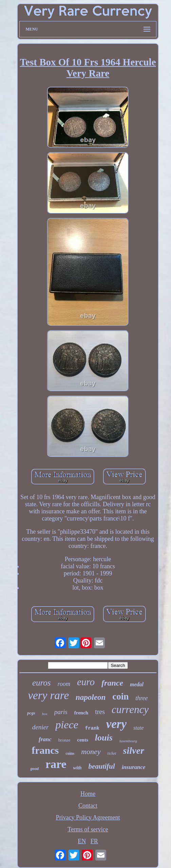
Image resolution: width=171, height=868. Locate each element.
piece (67, 725)
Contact (88, 806)
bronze (64, 740)
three (141, 698)
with (78, 768)
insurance (134, 767)
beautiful (101, 766)
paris (61, 712)
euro (86, 682)
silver (134, 751)
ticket (112, 753)
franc (45, 739)
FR (94, 841)
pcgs (31, 713)
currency (130, 709)
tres (100, 712)
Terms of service (88, 829)
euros (42, 683)
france (112, 683)
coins (70, 753)
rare (56, 764)
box (45, 714)
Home (88, 794)
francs (45, 750)
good (34, 769)
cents (83, 740)
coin (120, 696)
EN (82, 841)
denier (41, 727)
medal (137, 684)
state (138, 728)
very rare (48, 695)
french (81, 713)
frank (92, 728)
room (64, 684)
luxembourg (128, 741)
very (116, 724)
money (91, 752)
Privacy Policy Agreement (88, 817)
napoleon (91, 697)
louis (104, 738)
